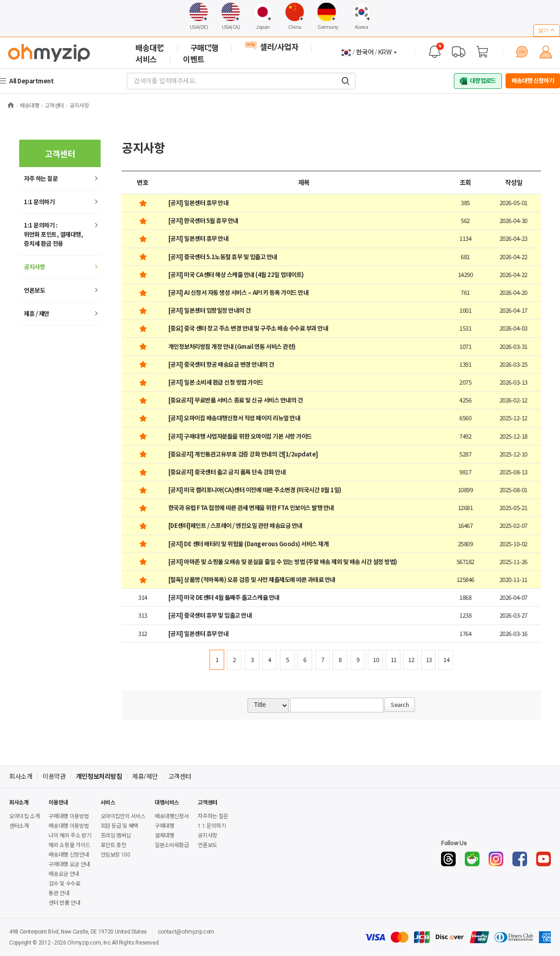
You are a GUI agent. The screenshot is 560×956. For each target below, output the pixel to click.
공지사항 (34, 267)
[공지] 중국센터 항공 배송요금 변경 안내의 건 (221, 364)
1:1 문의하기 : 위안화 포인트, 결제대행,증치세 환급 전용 (53, 234)
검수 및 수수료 (64, 884)
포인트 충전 (113, 845)
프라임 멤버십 (116, 836)
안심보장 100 (116, 855)
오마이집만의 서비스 (123, 816)
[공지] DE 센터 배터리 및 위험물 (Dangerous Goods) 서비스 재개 (249, 544)
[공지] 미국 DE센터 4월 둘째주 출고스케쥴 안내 (224, 597)
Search (400, 704)
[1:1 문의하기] (522, 52)
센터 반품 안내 (64, 903)
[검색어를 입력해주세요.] (345, 81)
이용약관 (54, 777)
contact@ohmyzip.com (186, 932)
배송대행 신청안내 (69, 855)
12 (411, 660)
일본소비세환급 (172, 845)
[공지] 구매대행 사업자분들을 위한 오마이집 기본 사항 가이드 (240, 436)
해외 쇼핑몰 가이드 (69, 845)
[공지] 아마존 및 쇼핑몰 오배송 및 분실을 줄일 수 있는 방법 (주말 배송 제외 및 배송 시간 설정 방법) (283, 562)
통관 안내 (59, 893)
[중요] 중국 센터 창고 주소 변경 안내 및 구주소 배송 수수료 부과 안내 (248, 328)
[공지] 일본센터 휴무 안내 (199, 203)
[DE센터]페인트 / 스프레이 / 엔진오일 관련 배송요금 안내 (235, 525)
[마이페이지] (546, 52)
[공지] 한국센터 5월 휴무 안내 (203, 220)
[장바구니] (482, 52)
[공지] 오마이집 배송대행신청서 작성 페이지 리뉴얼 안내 (234, 418)
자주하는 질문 (213, 816)
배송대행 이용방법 (69, 826)
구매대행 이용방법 (69, 816)
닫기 (547, 30)
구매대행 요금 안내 (69, 864)
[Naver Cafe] (472, 859)
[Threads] (448, 859)
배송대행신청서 (172, 816)
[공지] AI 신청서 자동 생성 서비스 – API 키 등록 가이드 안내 (239, 292)
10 (376, 660)
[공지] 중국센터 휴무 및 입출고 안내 (210, 615)
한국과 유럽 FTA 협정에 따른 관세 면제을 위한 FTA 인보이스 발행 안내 (251, 508)
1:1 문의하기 (39, 202)
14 (446, 660)
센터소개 (19, 826)
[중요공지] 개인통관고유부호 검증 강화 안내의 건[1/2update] (243, 454)
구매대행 (164, 826)
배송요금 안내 (64, 874)
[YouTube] (544, 859)
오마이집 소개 (24, 816)
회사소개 (21, 777)
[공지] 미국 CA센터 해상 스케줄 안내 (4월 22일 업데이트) (236, 274)
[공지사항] (435, 52)
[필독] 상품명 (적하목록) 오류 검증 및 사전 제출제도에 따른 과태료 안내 (252, 579)
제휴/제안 (145, 777)
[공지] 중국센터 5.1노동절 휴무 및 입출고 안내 (223, 257)
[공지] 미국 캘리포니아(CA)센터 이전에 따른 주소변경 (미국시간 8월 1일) (255, 490)
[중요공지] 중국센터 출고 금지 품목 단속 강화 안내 (227, 472)
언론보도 (34, 290)
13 (429, 660)
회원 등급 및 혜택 (119, 826)
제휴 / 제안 (37, 313)
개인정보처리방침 (99, 777)
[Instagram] (496, 859)
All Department (32, 81)
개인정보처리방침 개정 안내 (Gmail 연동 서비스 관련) (232, 346)
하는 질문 (41, 178)
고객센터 (180, 777)
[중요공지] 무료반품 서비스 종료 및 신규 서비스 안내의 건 (236, 400)
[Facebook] (520, 859)
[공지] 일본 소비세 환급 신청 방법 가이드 (216, 382)
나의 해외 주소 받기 (70, 836)
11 (394, 660)
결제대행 (164, 836)
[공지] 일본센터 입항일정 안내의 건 (210, 310)
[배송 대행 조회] (458, 52)
